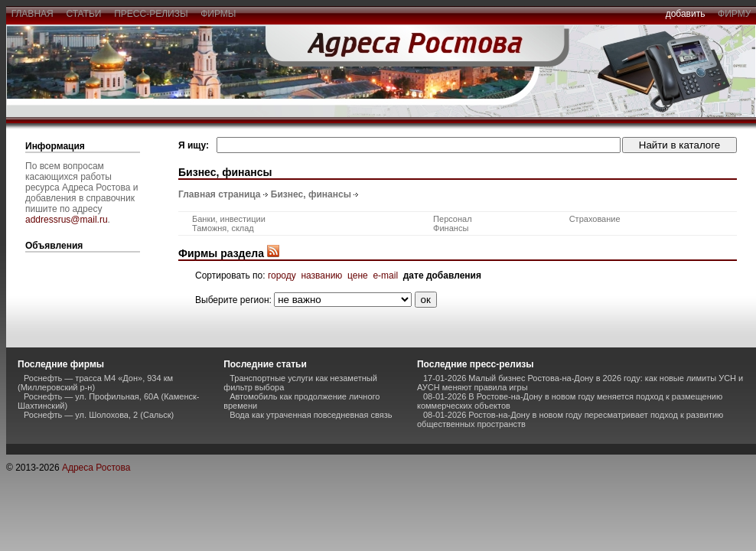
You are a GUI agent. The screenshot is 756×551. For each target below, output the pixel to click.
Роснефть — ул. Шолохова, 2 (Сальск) (99, 415)
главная (32, 14)
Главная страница (220, 194)
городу (282, 275)
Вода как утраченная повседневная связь (311, 415)
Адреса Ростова (96, 468)
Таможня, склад (223, 228)
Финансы (451, 228)
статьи (84, 14)
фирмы (219, 14)
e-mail (385, 275)
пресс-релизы (152, 14)
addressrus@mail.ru (67, 220)
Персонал (453, 219)
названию (321, 275)
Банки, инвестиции (229, 219)
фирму (734, 14)
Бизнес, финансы (311, 194)
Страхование (595, 219)
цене (358, 275)
